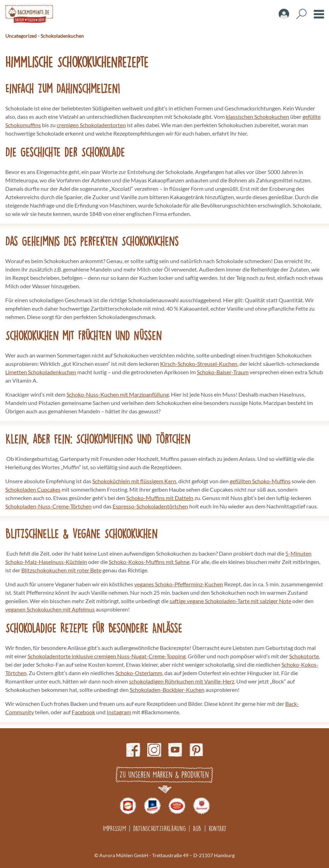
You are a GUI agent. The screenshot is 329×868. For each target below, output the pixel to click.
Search (301, 14)
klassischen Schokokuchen (258, 117)
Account (284, 14)
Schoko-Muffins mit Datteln (160, 498)
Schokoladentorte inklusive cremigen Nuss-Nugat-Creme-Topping (107, 656)
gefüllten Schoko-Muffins (260, 481)
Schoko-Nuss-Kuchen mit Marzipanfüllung (118, 394)
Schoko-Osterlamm (139, 673)
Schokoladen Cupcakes (33, 489)
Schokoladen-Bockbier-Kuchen (167, 690)
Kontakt (218, 828)
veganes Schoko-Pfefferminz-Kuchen (179, 584)
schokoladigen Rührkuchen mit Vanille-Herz (182, 681)
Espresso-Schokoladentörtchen (150, 506)
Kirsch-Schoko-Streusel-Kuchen (199, 364)
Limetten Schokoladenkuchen (41, 372)
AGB (197, 828)
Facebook (83, 712)
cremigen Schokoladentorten (91, 125)
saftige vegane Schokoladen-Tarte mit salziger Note (230, 601)
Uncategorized (21, 36)
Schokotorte (304, 656)
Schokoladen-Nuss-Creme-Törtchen (48, 506)
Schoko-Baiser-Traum (223, 372)
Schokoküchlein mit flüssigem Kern (134, 481)
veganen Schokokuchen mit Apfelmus (50, 609)
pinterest (196, 750)
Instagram (119, 712)
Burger (319, 14)
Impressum (114, 828)
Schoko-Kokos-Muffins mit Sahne (149, 562)
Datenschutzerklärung (159, 828)
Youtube (175, 750)
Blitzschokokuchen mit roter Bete (61, 570)
